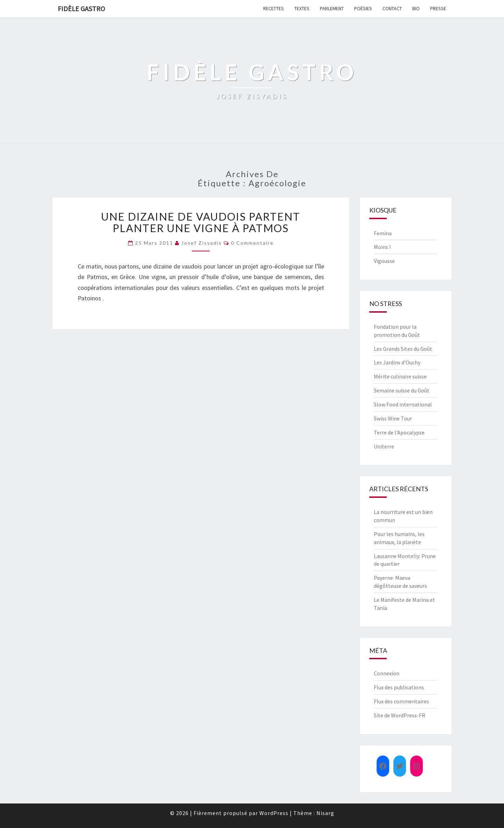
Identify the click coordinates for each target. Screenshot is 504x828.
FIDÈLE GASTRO (81, 9)
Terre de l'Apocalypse (399, 432)
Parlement (332, 8)
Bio (416, 8)
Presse (438, 8)
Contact (392, 8)
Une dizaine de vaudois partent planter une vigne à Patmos (201, 222)
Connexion (387, 673)
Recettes (274, 8)
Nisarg (325, 813)
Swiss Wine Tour (393, 418)
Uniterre (384, 446)
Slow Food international (403, 404)
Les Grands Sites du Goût (403, 349)
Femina (383, 233)
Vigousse (384, 261)
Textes (302, 8)
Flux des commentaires (401, 701)
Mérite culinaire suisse (400, 376)
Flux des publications (399, 687)
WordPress (274, 813)
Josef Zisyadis (202, 243)
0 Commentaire (252, 243)
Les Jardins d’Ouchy (397, 362)
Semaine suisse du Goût (402, 390)
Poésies (363, 8)
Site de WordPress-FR (400, 715)
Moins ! (382, 247)
